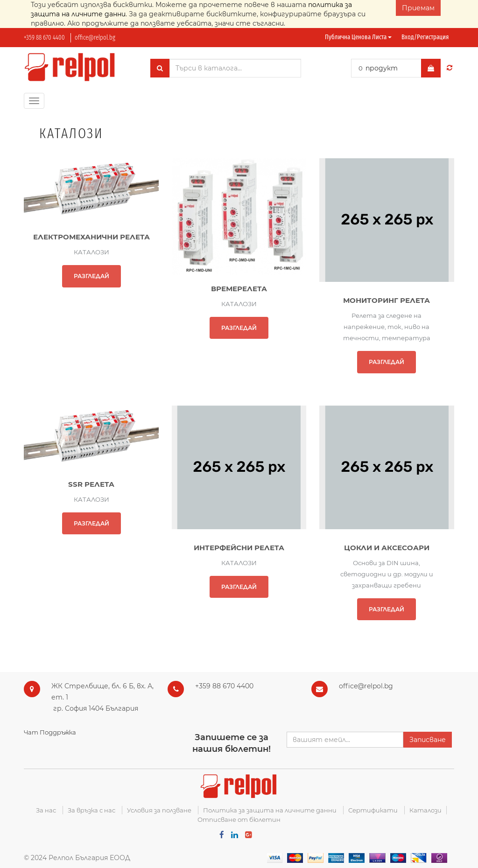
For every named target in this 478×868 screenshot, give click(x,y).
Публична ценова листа (358, 37)
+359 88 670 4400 (44, 38)
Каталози (425, 810)
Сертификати (373, 810)
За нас (46, 810)
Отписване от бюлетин (239, 819)
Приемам (418, 8)
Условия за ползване (159, 810)
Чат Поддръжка (50, 732)
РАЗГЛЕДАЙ (91, 276)
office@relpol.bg (95, 38)
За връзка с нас (91, 810)
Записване (428, 740)
